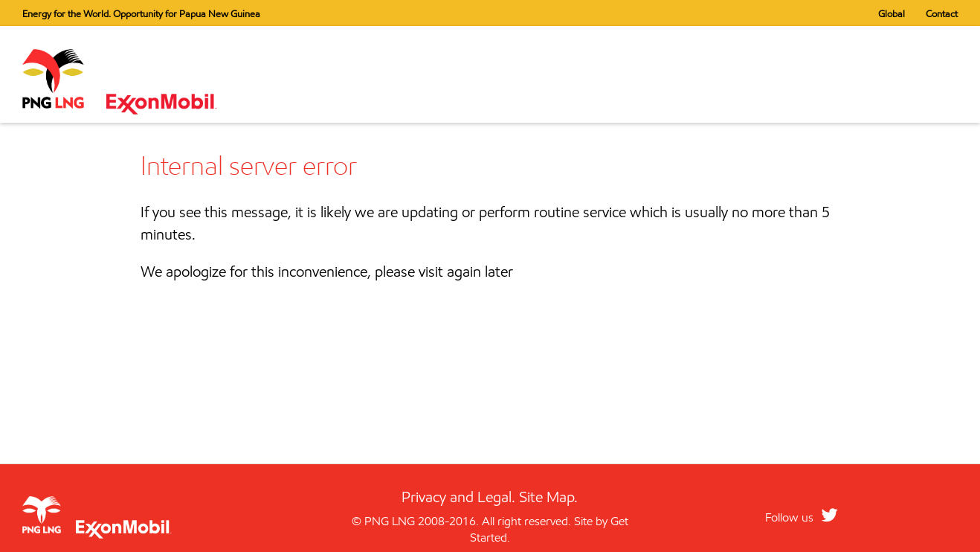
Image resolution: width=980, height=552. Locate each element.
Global (892, 13)
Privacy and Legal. (458, 497)
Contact (942, 13)
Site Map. (548, 497)
